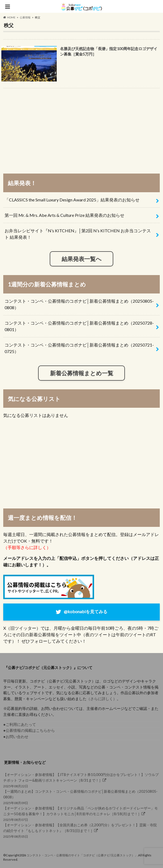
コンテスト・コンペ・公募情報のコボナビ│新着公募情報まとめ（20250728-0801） (79, 326)
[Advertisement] (81, 128)
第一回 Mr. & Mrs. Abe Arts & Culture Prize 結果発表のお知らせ (64, 215)
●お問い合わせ (16, 737)
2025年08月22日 (81, 780)
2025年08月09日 (81, 797)
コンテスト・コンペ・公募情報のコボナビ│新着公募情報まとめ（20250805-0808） (79, 304)
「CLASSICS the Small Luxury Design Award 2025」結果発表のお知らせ (72, 200)
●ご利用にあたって (20, 724)
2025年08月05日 (81, 830)
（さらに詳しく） (102, 699)
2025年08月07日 (81, 813)
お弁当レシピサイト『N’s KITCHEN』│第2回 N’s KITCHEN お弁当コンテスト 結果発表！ (78, 234)
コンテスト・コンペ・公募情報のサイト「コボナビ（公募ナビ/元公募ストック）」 (82, 855)
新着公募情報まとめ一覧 (82, 373)
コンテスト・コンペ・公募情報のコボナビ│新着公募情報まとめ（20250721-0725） (79, 348)
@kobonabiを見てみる (86, 611)
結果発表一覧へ (82, 259)
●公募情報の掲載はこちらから (29, 730)
